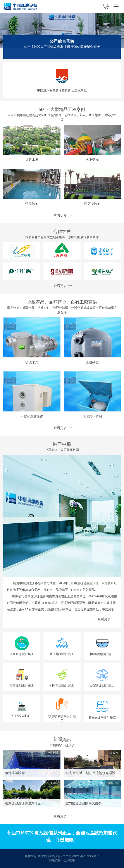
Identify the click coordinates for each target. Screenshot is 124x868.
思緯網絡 (69, 860)
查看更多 (62, 216)
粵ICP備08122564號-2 (86, 856)
